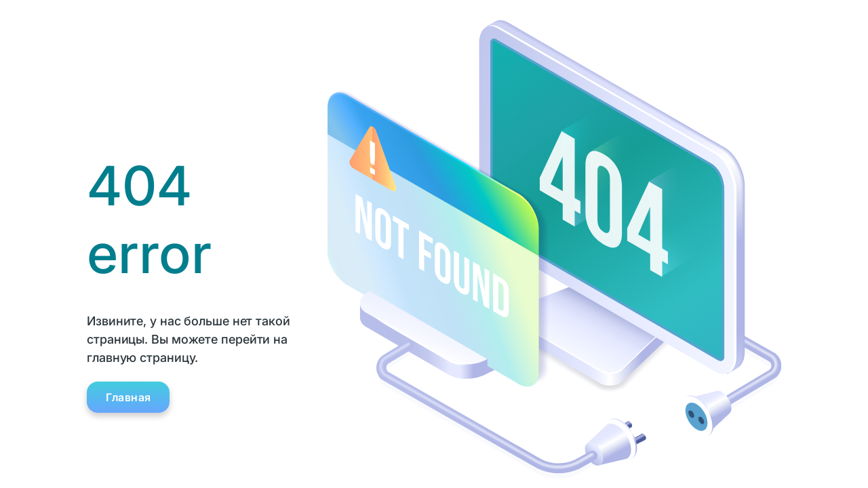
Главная (129, 397)
